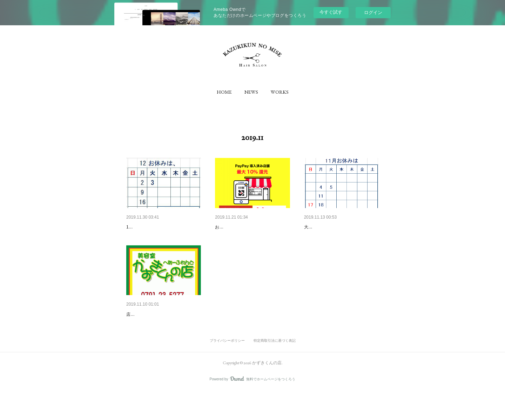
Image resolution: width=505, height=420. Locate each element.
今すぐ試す (331, 12)
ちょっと (136, 333)
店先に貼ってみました (147, 343)
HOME (224, 92)
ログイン (373, 12)
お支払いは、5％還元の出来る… (251, 227)
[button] (224, 92)
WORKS (280, 92)
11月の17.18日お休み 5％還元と (341, 227)
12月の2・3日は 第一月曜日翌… (164, 227)
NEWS (251, 92)
